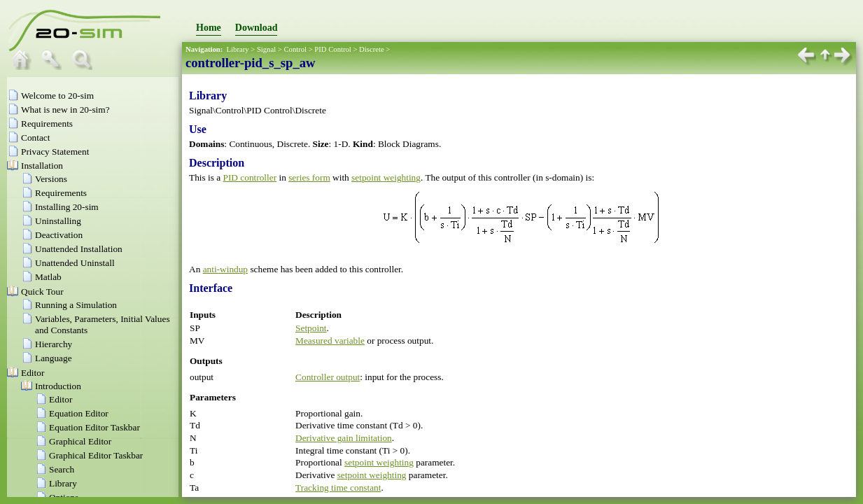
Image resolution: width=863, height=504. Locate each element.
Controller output (328, 377)
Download (257, 28)
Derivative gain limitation (344, 438)
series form (309, 177)
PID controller (250, 177)
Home (209, 28)
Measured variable (330, 341)
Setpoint (311, 328)
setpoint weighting (386, 177)
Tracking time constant (338, 488)
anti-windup (225, 269)
